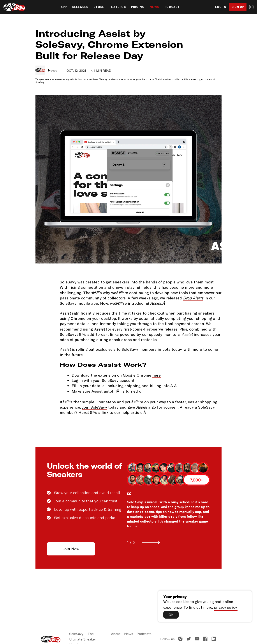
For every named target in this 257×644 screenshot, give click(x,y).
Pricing (138, 7)
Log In (221, 7)
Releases (80, 7)
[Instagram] (251, 7)
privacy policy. (226, 607)
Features (118, 7)
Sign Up (238, 7)
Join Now (71, 549)
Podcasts (144, 634)
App (64, 7)
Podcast (172, 7)
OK (171, 614)
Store (99, 7)
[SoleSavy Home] (14, 7)
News (154, 7)
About (116, 634)
